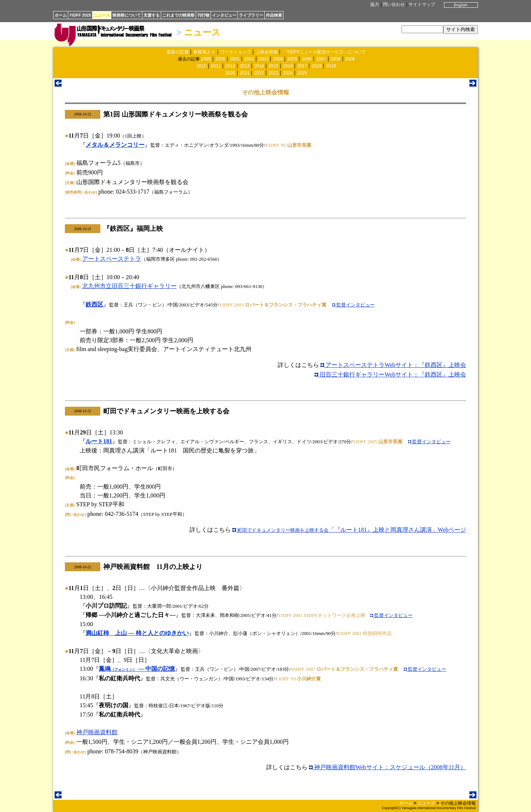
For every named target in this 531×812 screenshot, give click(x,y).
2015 (273, 66)
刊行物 (203, 15)
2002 (249, 59)
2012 (230, 66)
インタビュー (224, 15)
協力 (375, 4)
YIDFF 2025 (80, 15)
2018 (317, 66)
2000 (220, 59)
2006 (307, 59)
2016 (288, 66)
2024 (288, 73)
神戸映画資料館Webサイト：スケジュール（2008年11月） (388, 767)
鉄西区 (94, 304)
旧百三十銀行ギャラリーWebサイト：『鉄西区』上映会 (390, 374)
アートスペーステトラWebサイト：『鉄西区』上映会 (393, 365)
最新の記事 (178, 52)
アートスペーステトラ (112, 259)
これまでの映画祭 (178, 15)
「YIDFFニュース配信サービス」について (324, 52)
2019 (331, 66)
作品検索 (274, 15)
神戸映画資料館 (97, 732)
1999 (206, 59)
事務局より (204, 52)
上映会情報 (267, 52)
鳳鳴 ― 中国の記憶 (137, 669)
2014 (259, 66)
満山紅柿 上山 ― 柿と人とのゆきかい (137, 633)
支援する (152, 15)
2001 (235, 59)
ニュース (102, 15)
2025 (302, 73)
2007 (321, 59)
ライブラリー (251, 15)
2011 (216, 66)
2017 (302, 66)
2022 (259, 73)
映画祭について (127, 15)
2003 (263, 59)
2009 (350, 59)
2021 (245, 73)
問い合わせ (394, 4)
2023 (273, 73)
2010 (202, 66)
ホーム (61, 15)
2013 (245, 66)
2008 (336, 59)
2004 (278, 59)
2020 (230, 73)
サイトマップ (422, 4)
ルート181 (99, 441)
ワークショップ (236, 52)
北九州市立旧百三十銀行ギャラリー (129, 286)
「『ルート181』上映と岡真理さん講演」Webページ (349, 530)
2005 (292, 59)
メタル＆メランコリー (115, 145)
